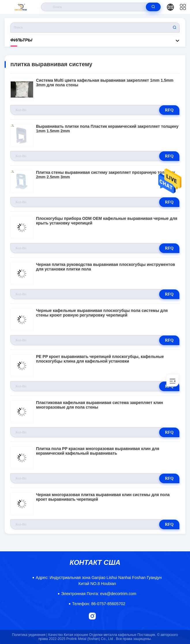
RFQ (169, 110)
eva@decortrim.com (99, 594)
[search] (153, 7)
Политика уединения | (30, 635)
